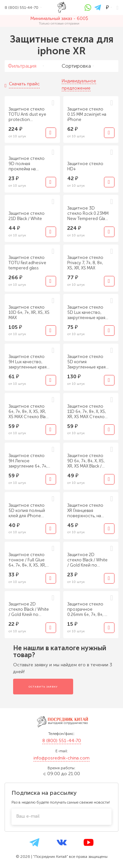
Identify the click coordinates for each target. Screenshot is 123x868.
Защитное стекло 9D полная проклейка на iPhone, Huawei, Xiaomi (27, 164)
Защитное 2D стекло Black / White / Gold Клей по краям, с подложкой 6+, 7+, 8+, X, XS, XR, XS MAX (88, 560)
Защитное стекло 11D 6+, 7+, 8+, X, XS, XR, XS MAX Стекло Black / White (87, 412)
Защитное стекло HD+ (85, 166)
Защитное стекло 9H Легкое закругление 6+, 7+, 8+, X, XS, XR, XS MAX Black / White (28, 461)
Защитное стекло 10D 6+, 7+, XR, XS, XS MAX (29, 312)
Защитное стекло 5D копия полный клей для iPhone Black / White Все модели (27, 511)
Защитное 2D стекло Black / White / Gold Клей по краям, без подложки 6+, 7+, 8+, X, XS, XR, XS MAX (29, 609)
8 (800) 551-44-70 (62, 741)
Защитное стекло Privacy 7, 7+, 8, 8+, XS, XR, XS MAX (85, 263)
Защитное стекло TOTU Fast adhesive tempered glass (27, 263)
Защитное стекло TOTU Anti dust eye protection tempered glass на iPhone (27, 114)
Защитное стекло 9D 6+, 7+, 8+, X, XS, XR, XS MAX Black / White (86, 461)
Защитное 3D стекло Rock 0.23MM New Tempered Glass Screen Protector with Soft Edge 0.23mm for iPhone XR (88, 213)
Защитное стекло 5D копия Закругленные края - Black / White (88, 362)
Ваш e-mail (28, 816)
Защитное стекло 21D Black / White (27, 216)
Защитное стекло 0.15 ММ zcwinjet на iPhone (87, 114)
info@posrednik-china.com (61, 758)
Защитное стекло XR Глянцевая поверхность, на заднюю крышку (85, 511)
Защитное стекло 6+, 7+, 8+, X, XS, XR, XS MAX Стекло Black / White (29, 412)
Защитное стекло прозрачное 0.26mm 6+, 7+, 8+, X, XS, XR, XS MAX (87, 609)
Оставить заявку (43, 687)
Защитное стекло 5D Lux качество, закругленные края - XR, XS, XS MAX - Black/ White (88, 313)
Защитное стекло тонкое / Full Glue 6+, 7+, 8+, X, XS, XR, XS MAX (27, 560)
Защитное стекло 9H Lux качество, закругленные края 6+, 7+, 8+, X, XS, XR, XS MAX (28, 362)
